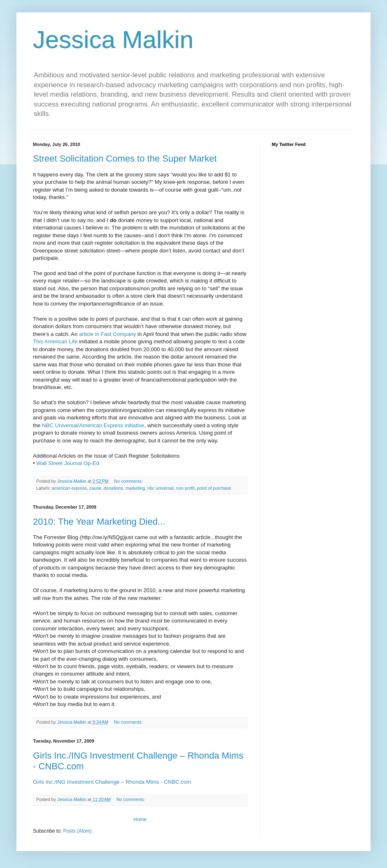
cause (95, 488)
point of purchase (214, 488)
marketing (135, 488)
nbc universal (161, 488)
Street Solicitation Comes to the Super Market (125, 159)
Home (140, 819)
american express (69, 488)
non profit (185, 488)
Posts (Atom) (77, 831)
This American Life (56, 341)
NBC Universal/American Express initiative (93, 425)
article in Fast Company (108, 334)
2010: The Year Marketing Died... (99, 522)
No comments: (129, 481)
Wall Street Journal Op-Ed (68, 463)
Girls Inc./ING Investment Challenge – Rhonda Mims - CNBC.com (112, 782)
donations (113, 488)
